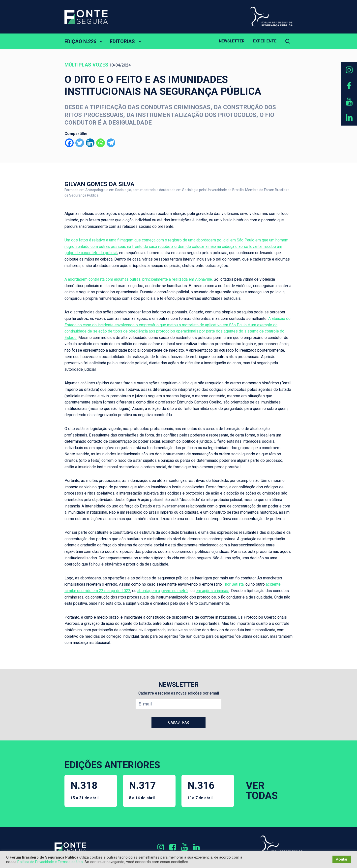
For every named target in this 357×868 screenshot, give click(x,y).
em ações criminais (212, 591)
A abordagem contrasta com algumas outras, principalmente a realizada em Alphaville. (139, 279)
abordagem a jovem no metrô (163, 591)
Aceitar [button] (342, 859)
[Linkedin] (90, 143)
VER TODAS (262, 791)
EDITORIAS (122, 41)
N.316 (201, 790)
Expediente (265, 41)
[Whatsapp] (101, 143)
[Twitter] (80, 143)
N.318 (84, 790)
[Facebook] (69, 143)
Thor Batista (233, 584)
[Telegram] (111, 143)
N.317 (142, 790)
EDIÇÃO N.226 (80, 41)
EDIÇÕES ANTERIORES (112, 765)
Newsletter (232, 41)
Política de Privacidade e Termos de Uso (50, 862)
